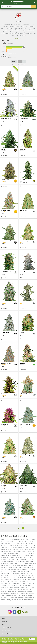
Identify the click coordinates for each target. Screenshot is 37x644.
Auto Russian (5, 455)
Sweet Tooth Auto (25, 424)
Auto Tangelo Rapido (26, 516)
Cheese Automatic (6, 241)
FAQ (3, 624)
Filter (14, 62)
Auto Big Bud (23, 210)
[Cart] (35, 3)
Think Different (24, 119)
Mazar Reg (23, 149)
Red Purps (23, 363)
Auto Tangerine (24, 302)
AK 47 (21, 88)
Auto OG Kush (5, 333)
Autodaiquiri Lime (6, 271)
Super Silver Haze (25, 180)
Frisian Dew (5, 424)
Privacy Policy (11, 642)
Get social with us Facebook (14, 612)
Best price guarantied (7, 633)
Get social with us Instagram (10, 612)
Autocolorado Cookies (26, 394)
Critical (22, 333)
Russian (4, 485)
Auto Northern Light (25, 455)
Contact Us (5, 621)
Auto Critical (5, 302)
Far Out (3, 149)
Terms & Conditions (7, 627)
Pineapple (4, 88)
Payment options (6, 630)
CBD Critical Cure (6, 180)
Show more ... (19, 38)
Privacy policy (5, 636)
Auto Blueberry (24, 241)
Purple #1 (4, 394)
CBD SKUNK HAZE (6, 119)
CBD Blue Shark (6, 210)
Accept (32, 639)
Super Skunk (23, 485)
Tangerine (23, 271)
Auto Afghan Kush (6, 363)
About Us (4, 618)
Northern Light (5, 516)
